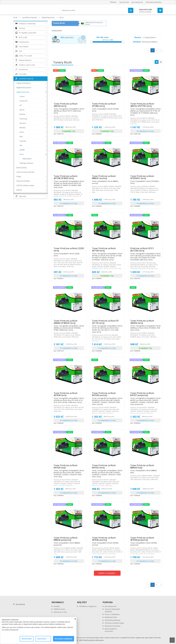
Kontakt (57, 606)
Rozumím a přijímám (64, 639)
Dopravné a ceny (60, 612)
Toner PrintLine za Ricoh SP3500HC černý (145, 178)
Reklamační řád (111, 617)
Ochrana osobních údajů (114, 623)
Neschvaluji (27, 639)
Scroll (172, 640)
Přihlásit (113, 2)
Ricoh (62, 17)
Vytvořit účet (124, 2)
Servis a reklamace (112, 614)
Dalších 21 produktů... (107, 573)
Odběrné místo (59, 609)
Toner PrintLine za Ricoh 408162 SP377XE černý (145, 106)
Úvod (15, 17)
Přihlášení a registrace (88, 606)
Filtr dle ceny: (103, 37)
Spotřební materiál (30, 17)
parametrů (67, 37)
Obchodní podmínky (154, 2)
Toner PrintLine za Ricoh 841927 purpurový (145, 395)
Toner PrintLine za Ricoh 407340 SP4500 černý (69, 178)
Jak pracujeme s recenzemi (111, 630)
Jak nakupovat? (111, 606)
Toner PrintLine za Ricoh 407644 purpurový (145, 540)
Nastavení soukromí (113, 626)
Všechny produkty (145, 42)
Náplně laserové (48, 17)
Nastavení (43, 639)
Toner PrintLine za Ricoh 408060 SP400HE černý (69, 323)
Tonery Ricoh (59, 23)
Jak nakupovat (137, 2)
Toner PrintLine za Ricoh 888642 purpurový (69, 540)
